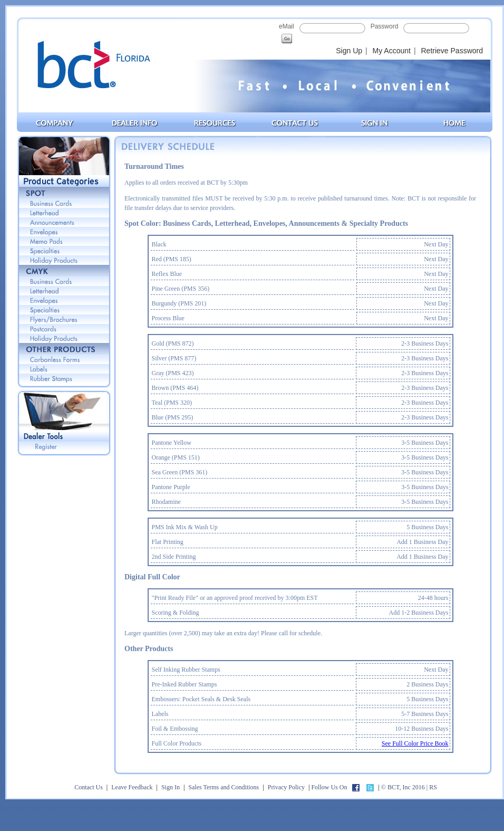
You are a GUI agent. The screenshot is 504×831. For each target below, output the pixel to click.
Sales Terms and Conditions (224, 787)
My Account (392, 51)
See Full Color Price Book (415, 743)
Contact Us (89, 787)
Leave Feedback (132, 787)
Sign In (171, 787)
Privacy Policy (286, 787)
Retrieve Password (452, 51)
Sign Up (349, 51)
